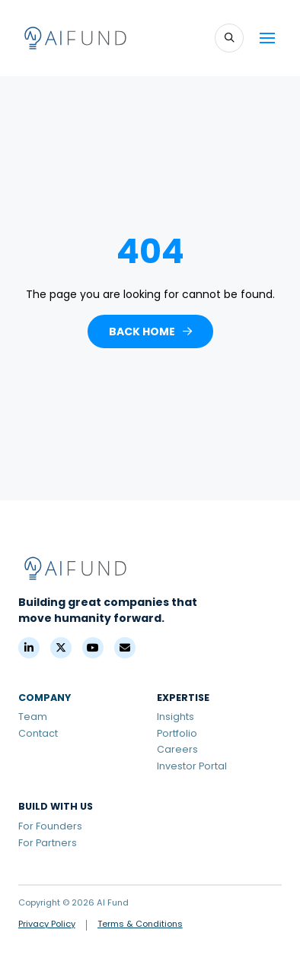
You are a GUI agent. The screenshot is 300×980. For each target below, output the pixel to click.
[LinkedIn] (29, 648)
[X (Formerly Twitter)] (61, 648)
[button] (229, 38)
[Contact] (125, 648)
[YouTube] (93, 648)
